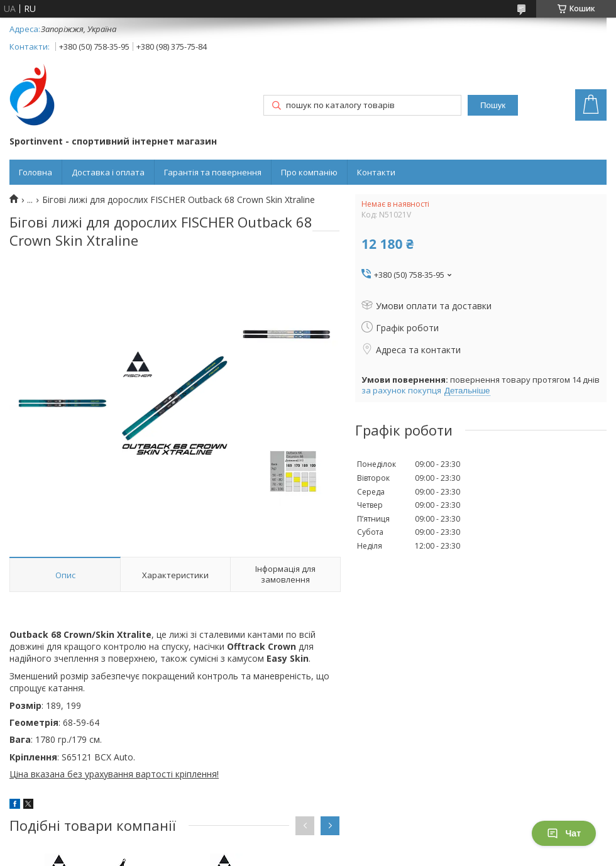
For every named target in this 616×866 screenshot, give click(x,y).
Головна (36, 172)
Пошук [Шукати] (493, 105)
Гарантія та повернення (213, 172)
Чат (564, 833)
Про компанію (309, 172)
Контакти (376, 172)
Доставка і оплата (108, 172)
